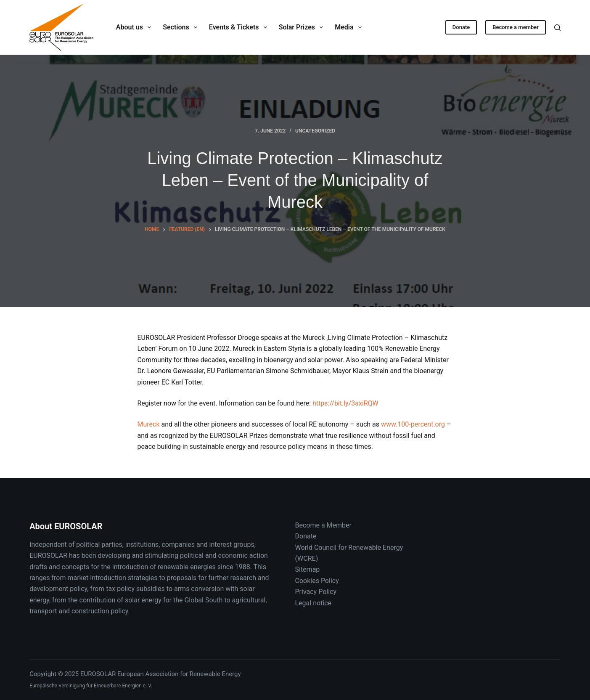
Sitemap (308, 569)
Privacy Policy (316, 592)
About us (135, 27)
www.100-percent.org (413, 424)
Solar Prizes (303, 27)
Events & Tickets (240, 27)
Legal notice (314, 603)
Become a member (516, 27)
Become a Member (323, 525)
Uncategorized (315, 131)
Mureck (149, 424)
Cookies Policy (317, 581)
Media (350, 27)
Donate (461, 27)
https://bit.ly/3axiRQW (345, 403)
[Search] (557, 28)
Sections (182, 27)
